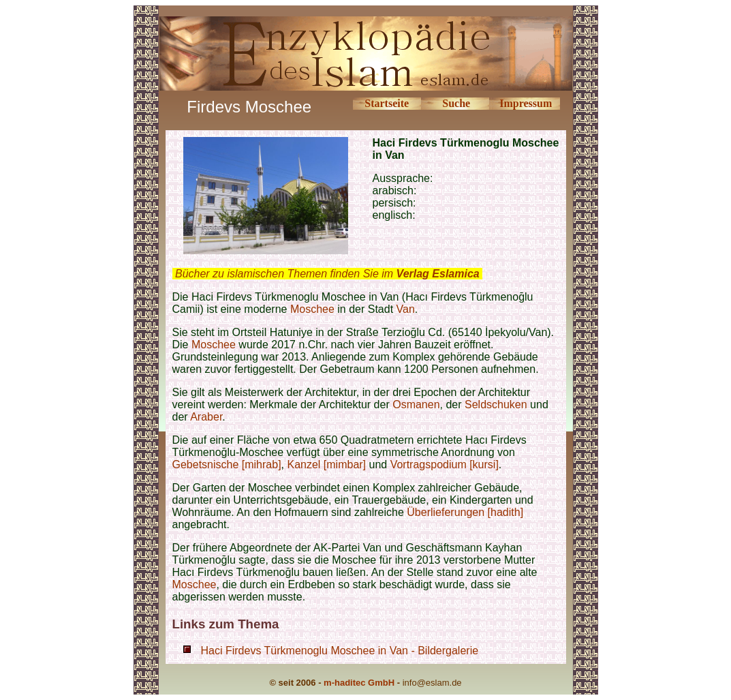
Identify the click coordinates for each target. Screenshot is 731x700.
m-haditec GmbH (359, 683)
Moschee (312, 309)
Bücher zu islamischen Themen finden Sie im (327, 274)
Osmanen (416, 405)
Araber (206, 417)
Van (406, 309)
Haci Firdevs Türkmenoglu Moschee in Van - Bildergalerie (340, 651)
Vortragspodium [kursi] (445, 465)
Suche (456, 103)
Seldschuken (496, 405)
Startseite (387, 103)
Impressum (526, 103)
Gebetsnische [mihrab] (227, 465)
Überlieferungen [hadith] (465, 512)
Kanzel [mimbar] (326, 465)
